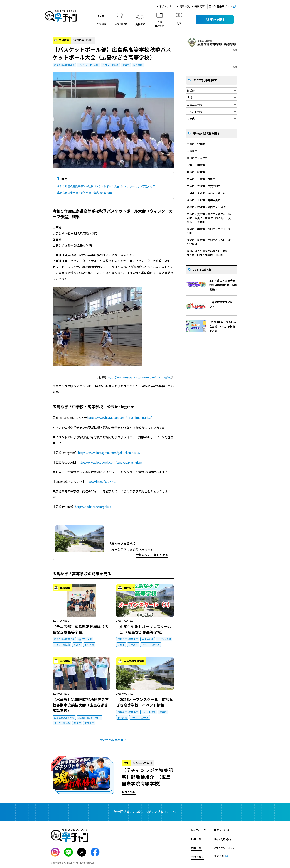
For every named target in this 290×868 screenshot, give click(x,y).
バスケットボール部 (88, 65)
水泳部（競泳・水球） (90, 718)
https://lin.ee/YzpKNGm (102, 481)
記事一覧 (185, 6)
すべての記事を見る (113, 740)
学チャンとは (167, 6)
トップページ (198, 830)
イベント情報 (164, 639)
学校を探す (197, 857)
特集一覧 (196, 848)
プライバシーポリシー (226, 848)
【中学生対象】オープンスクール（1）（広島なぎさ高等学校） (144, 629)
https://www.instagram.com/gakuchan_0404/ (109, 453)
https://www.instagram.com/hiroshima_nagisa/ (139, 377)
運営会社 (219, 856)
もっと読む (113, 776)
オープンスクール (151, 644)
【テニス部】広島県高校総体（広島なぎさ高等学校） (80, 629)
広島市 (126, 65)
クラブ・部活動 (110, 65)
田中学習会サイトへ (220, 6)
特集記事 (200, 6)
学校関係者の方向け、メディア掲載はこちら (145, 812)
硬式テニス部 (85, 639)
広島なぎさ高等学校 (64, 65)
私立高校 (138, 65)
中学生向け (148, 639)
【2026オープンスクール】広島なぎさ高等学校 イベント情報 (145, 702)
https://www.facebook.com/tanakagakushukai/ (110, 462)
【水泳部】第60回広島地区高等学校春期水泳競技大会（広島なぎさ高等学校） (81, 705)
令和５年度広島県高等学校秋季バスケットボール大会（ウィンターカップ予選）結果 (106, 186)
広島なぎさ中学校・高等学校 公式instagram (84, 193)
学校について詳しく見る (152, 555)
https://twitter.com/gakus (93, 507)
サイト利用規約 (222, 839)
